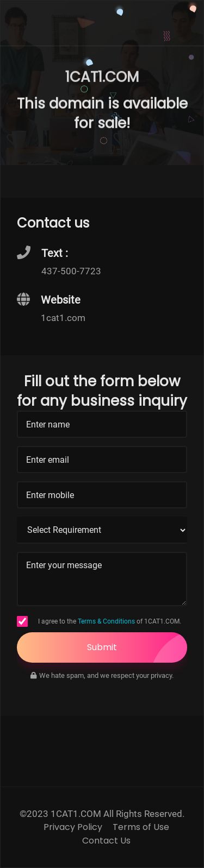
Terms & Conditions (106, 621)
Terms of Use (141, 827)
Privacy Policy (73, 827)
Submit (137, 647)
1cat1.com (63, 318)
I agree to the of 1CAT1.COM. (110, 621)
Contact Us (106, 841)
